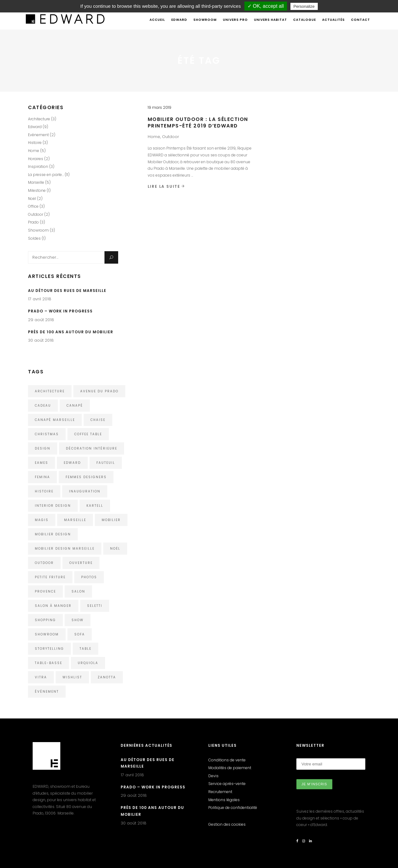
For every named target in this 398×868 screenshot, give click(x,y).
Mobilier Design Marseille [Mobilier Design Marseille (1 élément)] (65, 549)
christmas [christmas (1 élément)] (47, 434)
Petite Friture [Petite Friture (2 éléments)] (50, 577)
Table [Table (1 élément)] (86, 649)
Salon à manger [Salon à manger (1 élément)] (53, 606)
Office (33, 206)
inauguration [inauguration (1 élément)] (85, 491)
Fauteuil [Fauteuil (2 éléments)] (106, 463)
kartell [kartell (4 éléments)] (95, 506)
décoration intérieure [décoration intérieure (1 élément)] (92, 448)
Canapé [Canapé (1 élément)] (75, 406)
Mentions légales (224, 800)
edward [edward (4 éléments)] (72, 463)
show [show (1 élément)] (78, 620)
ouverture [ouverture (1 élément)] (81, 563)
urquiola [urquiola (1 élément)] (88, 663)
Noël (32, 199)
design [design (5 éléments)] (43, 448)
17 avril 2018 (40, 299)
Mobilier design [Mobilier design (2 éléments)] (53, 534)
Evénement (38, 135)
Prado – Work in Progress (60, 311)
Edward (35, 127)
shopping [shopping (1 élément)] (45, 620)
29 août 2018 (41, 320)
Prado (33, 222)
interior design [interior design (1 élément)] (53, 506)
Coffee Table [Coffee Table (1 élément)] (88, 434)
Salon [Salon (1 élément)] (78, 591)
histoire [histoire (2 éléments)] (44, 491)
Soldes (34, 238)
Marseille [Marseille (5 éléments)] (75, 520)
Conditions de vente (227, 760)
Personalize (304, 6)
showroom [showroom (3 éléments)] (47, 634)
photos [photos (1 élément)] (89, 577)
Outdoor (171, 137)
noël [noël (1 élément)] (115, 549)
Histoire (35, 143)
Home (154, 137)
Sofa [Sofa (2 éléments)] (80, 634)
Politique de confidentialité (233, 808)
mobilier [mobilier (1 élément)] (111, 520)
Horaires (36, 159)
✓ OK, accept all (266, 6)
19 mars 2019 (160, 107)
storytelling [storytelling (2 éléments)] (49, 649)
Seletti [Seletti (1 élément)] (95, 606)
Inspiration (38, 166)
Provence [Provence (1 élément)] (45, 591)
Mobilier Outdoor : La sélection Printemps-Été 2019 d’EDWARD (198, 123)
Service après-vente (227, 784)
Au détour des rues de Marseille (67, 291)
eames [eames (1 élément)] (42, 463)
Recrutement (220, 792)
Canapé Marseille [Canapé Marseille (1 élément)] (55, 420)
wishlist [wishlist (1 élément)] (72, 677)
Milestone (37, 190)
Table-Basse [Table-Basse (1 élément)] (49, 663)
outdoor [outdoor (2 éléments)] (44, 563)
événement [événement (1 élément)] (47, 692)
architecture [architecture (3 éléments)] (50, 391)
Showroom (38, 230)
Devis (213, 776)
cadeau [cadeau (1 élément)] (43, 406)
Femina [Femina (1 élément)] (42, 477)
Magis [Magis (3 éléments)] (42, 520)
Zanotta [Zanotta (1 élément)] (107, 677)
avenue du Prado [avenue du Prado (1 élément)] (99, 391)
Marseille (36, 182)
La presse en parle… (46, 175)
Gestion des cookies (227, 824)
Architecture (39, 119)
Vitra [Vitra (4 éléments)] (41, 677)
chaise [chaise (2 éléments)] (98, 420)
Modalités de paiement (230, 768)
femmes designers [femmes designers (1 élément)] (86, 477)
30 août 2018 (41, 340)
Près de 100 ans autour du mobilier (71, 332)
